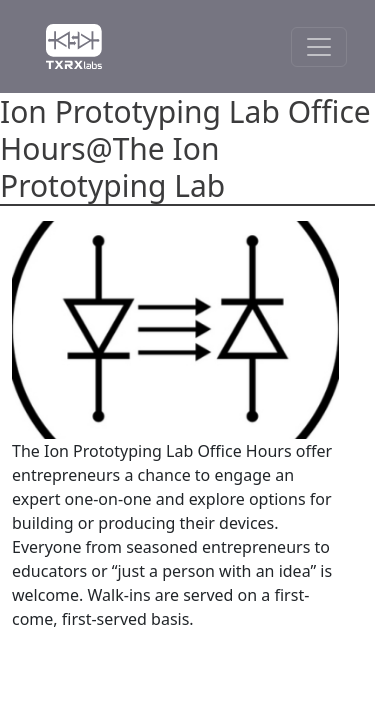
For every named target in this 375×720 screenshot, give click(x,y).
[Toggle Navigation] (319, 47)
